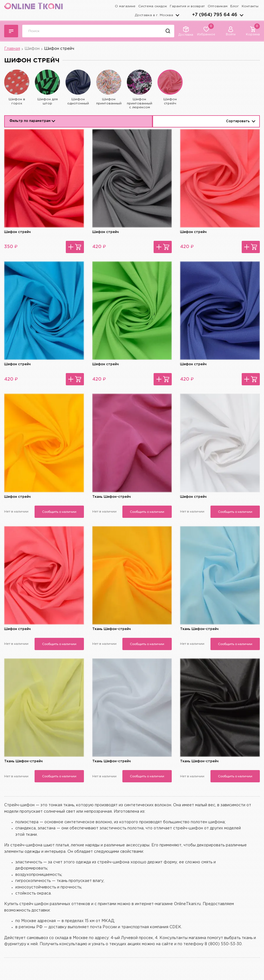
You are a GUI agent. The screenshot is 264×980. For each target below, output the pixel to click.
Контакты (250, 6)
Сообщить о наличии (59, 512)
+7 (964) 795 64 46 (215, 15)
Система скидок (153, 6)
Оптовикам (218, 6)
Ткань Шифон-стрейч (112, 497)
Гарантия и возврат (187, 6)
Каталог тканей (11, 31)
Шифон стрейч (17, 232)
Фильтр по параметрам (30, 121)
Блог (235, 6)
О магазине (125, 6)
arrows (241, 15)
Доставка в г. (154, 15)
